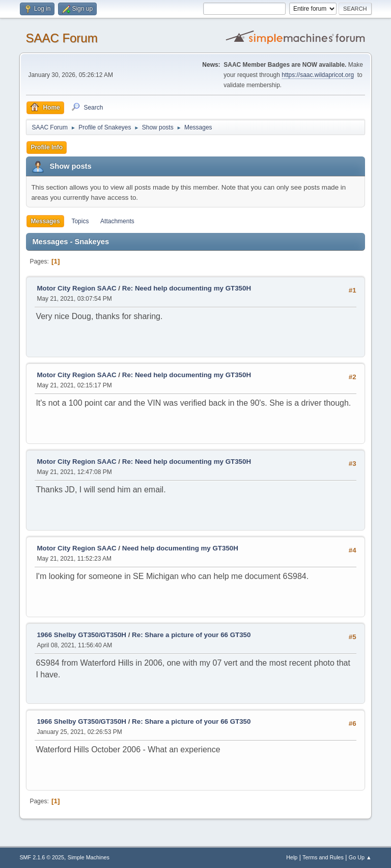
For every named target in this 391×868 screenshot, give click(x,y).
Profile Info (47, 147)
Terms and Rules (323, 857)
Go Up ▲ (360, 857)
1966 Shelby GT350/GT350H (81, 635)
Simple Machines (89, 857)
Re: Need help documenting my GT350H (187, 288)
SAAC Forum (61, 38)
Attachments (117, 221)
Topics (80, 221)
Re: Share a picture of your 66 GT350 (191, 635)
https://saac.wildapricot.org (318, 75)
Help (292, 857)
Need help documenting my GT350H (180, 548)
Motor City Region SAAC (76, 288)
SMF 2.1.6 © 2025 (42, 857)
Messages (45, 221)
